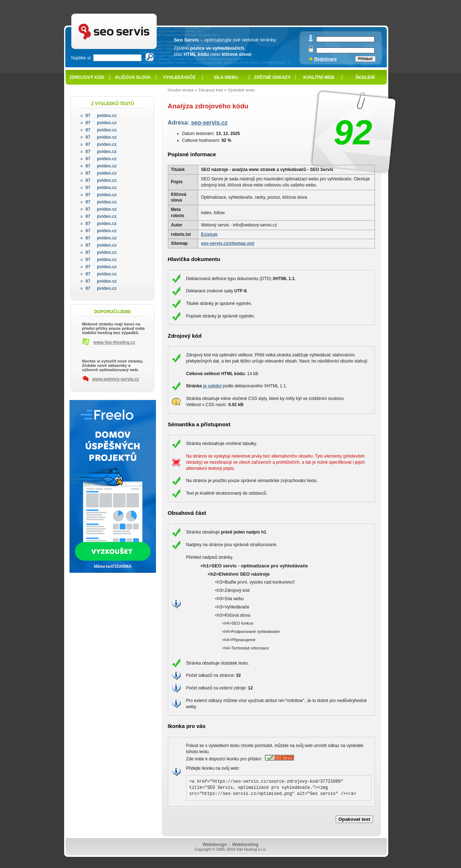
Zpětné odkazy (272, 77)
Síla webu (226, 77)
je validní (212, 386)
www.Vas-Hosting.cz (114, 342)
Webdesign (215, 844)
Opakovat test (354, 819)
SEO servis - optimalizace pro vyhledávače (129, 15)
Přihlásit (365, 59)
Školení (365, 77)
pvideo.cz (101, 116)
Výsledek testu (241, 90)
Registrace (326, 59)
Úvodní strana (181, 90)
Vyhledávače (179, 77)
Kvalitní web (319, 77)
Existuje (209, 234)
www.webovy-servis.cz (116, 379)
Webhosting (245, 844)
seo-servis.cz (209, 122)
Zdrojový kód (87, 77)
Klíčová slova (133, 77)
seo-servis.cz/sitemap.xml (228, 243)
